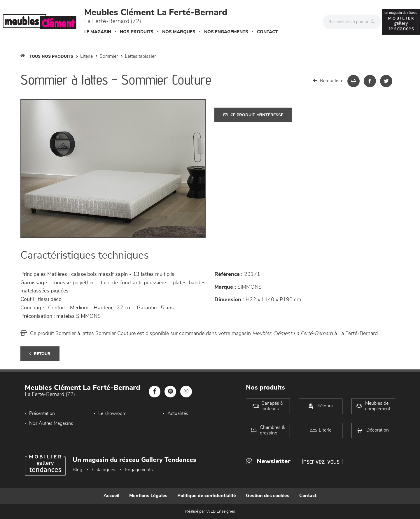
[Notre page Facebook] (155, 392)
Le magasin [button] (98, 32)
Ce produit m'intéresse (253, 115)
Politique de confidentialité (207, 496)
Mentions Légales (148, 496)
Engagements (139, 470)
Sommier (109, 56)
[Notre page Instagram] (186, 392)
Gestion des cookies (268, 496)
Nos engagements (226, 32)
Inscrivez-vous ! (322, 461)
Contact (267, 32)
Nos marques (179, 32)
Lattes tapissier (140, 56)
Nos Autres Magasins (51, 423)
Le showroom (112, 413)
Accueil (111, 496)
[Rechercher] (374, 22)
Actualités (178, 413)
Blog (77, 470)
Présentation (42, 413)
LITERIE (86, 56)
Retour (40, 354)
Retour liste (328, 81)
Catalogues (104, 470)
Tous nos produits (51, 57)
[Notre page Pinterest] (170, 392)
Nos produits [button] (137, 32)
